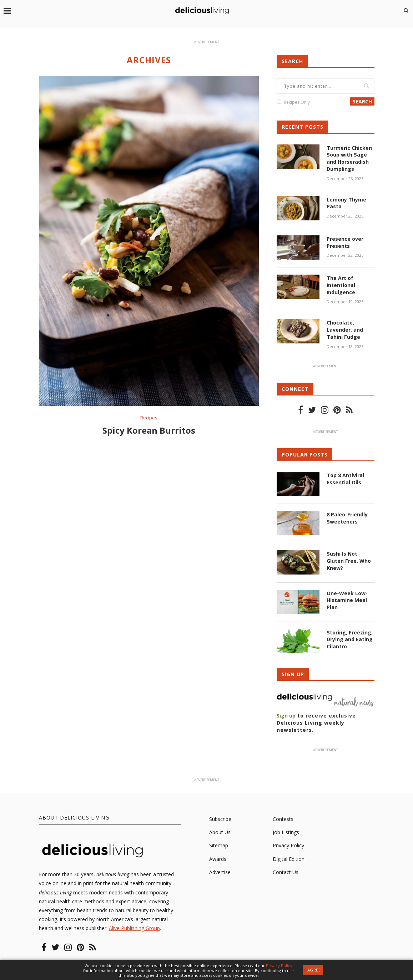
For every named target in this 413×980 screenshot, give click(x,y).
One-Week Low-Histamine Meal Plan (347, 599)
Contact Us (286, 871)
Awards (218, 858)
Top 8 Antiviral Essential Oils (345, 478)
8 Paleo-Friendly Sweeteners (347, 517)
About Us (220, 832)
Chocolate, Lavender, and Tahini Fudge (345, 329)
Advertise (220, 871)
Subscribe (220, 818)
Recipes (149, 418)
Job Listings (286, 832)
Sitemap (219, 845)
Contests (283, 818)
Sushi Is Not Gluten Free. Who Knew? (349, 560)
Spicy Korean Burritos (149, 431)
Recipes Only (297, 102)
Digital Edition (289, 858)
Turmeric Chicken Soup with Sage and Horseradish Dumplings (349, 158)
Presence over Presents (345, 242)
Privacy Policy (288, 845)
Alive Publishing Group (134, 928)
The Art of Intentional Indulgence (341, 285)
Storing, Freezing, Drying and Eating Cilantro (350, 639)
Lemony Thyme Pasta (346, 203)
